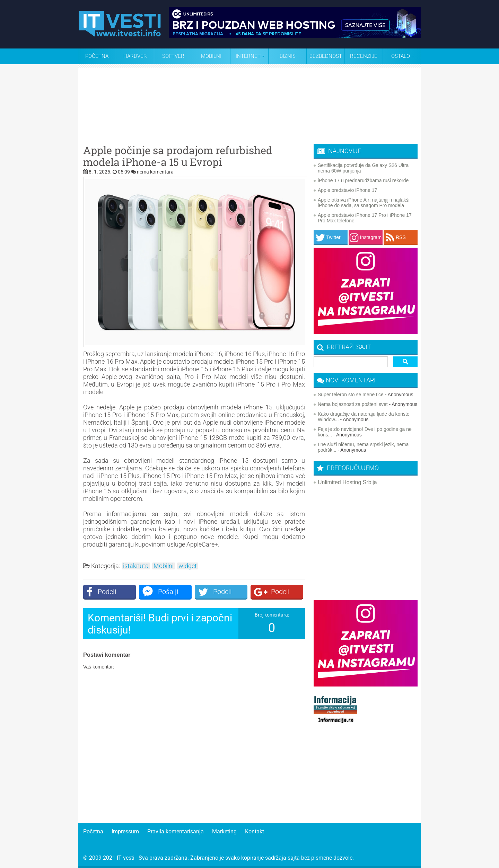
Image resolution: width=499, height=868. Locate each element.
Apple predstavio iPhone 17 (347, 190)
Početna (97, 56)
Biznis (288, 56)
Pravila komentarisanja (176, 831)
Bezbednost (326, 56)
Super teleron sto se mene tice (351, 395)
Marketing (224, 831)
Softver (173, 56)
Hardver (135, 56)
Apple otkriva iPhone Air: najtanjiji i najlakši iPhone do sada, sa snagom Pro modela (364, 203)
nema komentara (155, 172)
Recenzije (364, 56)
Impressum (125, 831)
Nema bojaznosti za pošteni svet (353, 404)
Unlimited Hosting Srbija (347, 482)
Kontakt (255, 831)
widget (188, 566)
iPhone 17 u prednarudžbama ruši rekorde (363, 180)
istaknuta (136, 566)
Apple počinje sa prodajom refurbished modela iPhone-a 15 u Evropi (178, 156)
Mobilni (211, 56)
